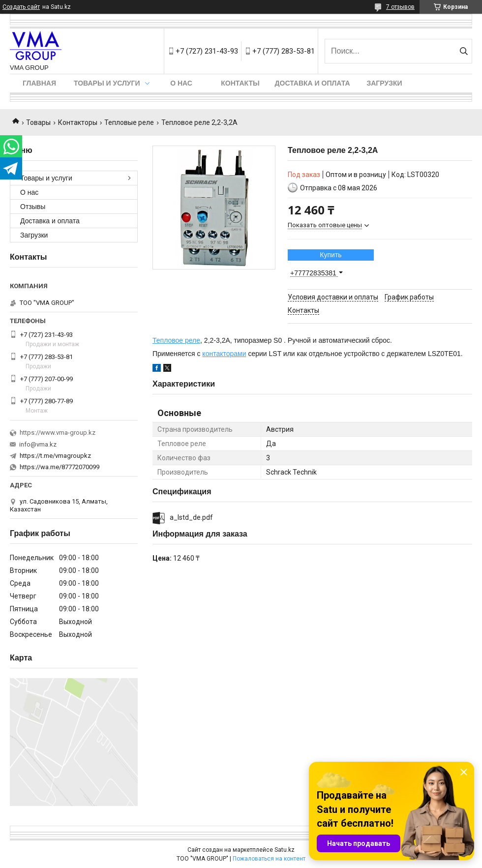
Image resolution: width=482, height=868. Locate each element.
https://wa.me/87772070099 (60, 467)
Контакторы (78, 122)
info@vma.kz (38, 444)
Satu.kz (285, 850)
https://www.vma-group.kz (58, 433)
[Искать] (464, 51)
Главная (39, 83)
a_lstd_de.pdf (191, 517)
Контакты (240, 83)
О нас (181, 83)
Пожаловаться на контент (269, 859)
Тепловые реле (129, 122)
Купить (331, 255)
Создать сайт (21, 7)
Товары (38, 122)
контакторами (224, 354)
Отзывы (33, 207)
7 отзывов (400, 7)
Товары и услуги (107, 83)
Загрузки (384, 83)
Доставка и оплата (313, 83)
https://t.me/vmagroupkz (55, 456)
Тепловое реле (176, 340)
